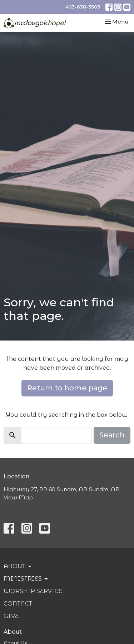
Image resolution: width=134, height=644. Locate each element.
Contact (18, 604)
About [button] (18, 566)
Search (112, 435)
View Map (18, 497)
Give (11, 616)
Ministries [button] (26, 579)
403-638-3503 (83, 7)
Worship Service (33, 591)
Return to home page (67, 388)
